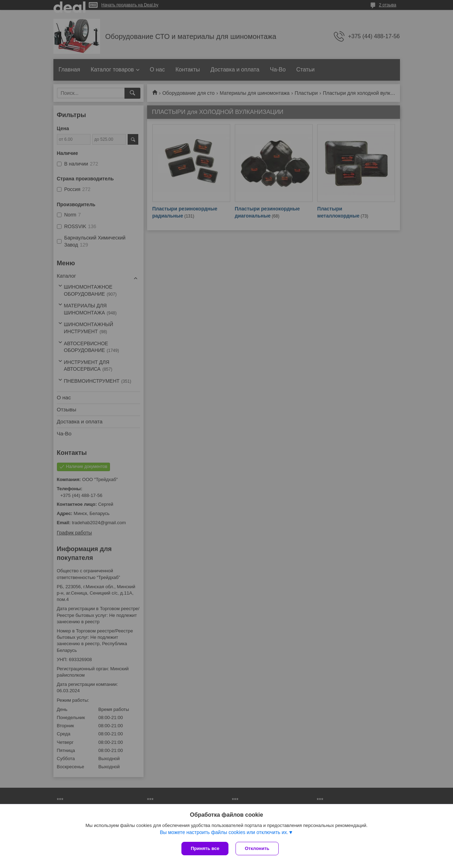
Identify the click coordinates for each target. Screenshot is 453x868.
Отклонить (257, 848)
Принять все (205, 848)
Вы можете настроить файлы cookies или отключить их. (224, 832)
